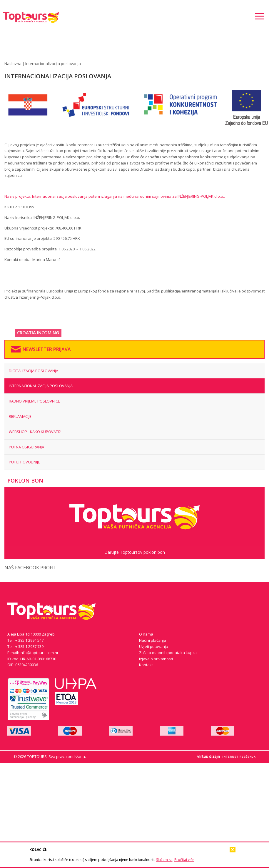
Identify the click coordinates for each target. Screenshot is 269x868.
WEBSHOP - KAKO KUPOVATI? (35, 432)
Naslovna (13, 64)
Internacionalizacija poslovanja (41, 386)
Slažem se (164, 860)
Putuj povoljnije (24, 462)
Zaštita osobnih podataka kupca (168, 653)
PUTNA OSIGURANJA (26, 447)
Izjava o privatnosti (156, 659)
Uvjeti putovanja (154, 646)
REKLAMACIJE (20, 416)
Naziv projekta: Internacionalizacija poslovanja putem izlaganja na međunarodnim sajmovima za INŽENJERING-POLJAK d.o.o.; (115, 196)
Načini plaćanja (153, 640)
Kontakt (146, 665)
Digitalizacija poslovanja (34, 371)
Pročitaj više (184, 860)
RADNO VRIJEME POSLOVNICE (34, 401)
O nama (146, 634)
